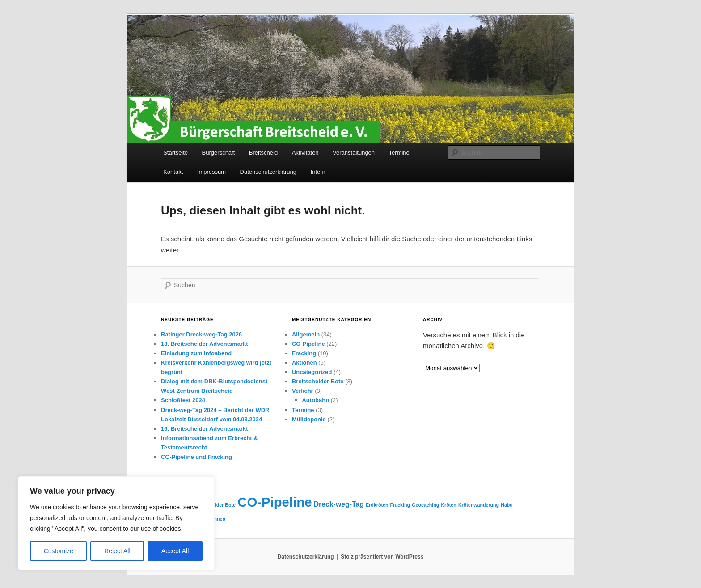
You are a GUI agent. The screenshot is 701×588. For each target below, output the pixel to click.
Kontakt (173, 172)
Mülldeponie (309, 419)
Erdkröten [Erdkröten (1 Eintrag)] (377, 505)
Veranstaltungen (354, 153)
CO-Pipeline (308, 344)
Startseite (175, 153)
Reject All (117, 551)
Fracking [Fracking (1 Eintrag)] (400, 505)
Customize (59, 551)
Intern (318, 172)
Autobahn (315, 400)
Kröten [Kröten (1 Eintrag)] (448, 505)
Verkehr (303, 391)
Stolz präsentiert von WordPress (382, 557)
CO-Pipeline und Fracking (196, 457)
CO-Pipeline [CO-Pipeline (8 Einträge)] (274, 502)
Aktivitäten (305, 153)
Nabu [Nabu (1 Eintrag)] (507, 505)
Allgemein (306, 334)
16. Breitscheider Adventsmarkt (205, 429)
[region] (116, 523)
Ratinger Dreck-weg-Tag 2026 (201, 334)
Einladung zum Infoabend (196, 353)
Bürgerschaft (219, 153)
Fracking (304, 353)
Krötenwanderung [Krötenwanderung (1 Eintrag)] (479, 505)
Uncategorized (312, 372)
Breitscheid (263, 153)
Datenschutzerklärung (268, 172)
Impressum (211, 172)
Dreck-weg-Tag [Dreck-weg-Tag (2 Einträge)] (339, 504)
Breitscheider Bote (318, 381)
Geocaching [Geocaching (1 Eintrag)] (425, 505)
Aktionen (304, 363)
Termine (399, 153)
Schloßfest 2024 (183, 400)
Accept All (175, 551)
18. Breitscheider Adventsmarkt (205, 344)
